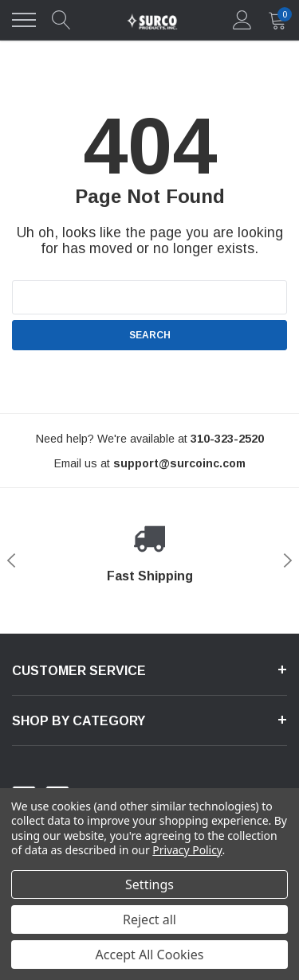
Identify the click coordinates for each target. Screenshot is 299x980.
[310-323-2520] (227, 439)
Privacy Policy (187, 850)
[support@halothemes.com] (179, 463)
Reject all (149, 919)
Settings (149, 884)
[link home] (152, 20)
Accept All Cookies (150, 955)
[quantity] (277, 20)
